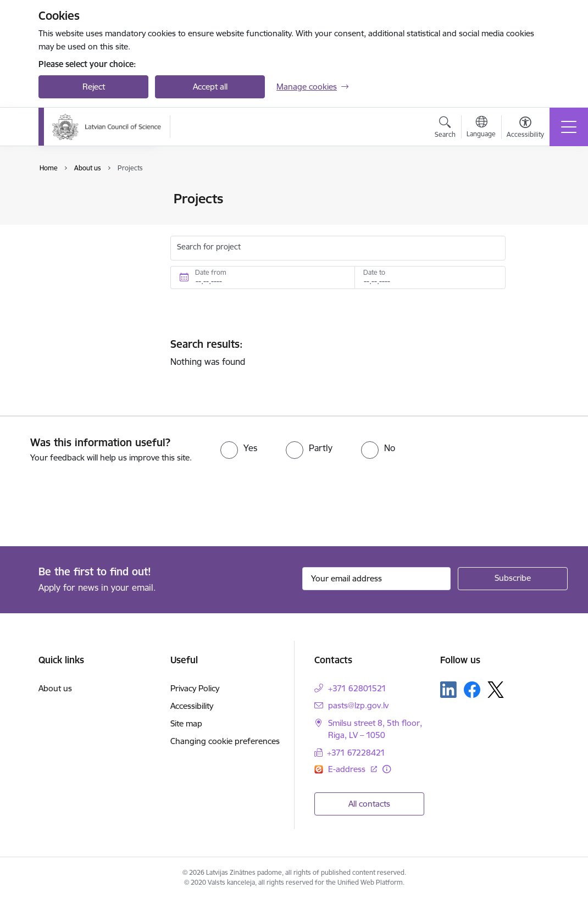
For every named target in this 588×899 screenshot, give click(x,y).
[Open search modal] (445, 129)
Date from (211, 272)
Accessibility (192, 706)
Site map (186, 723)
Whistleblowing (78, 257)
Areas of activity (79, 238)
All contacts (369, 804)
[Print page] (534, 194)
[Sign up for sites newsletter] (513, 579)
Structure (67, 218)
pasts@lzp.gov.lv (358, 705)
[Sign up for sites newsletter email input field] (376, 579)
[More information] (387, 769)
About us (55, 688)
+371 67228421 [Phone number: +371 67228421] (356, 753)
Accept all (210, 87)
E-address (348, 769)
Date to (374, 272)
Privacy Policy (195, 688)
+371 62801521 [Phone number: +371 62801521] (357, 688)
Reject (94, 87)
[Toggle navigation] (569, 127)
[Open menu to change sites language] (481, 128)
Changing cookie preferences (225, 741)
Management (75, 200)
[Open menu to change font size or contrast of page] (525, 129)
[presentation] (92, 506)
